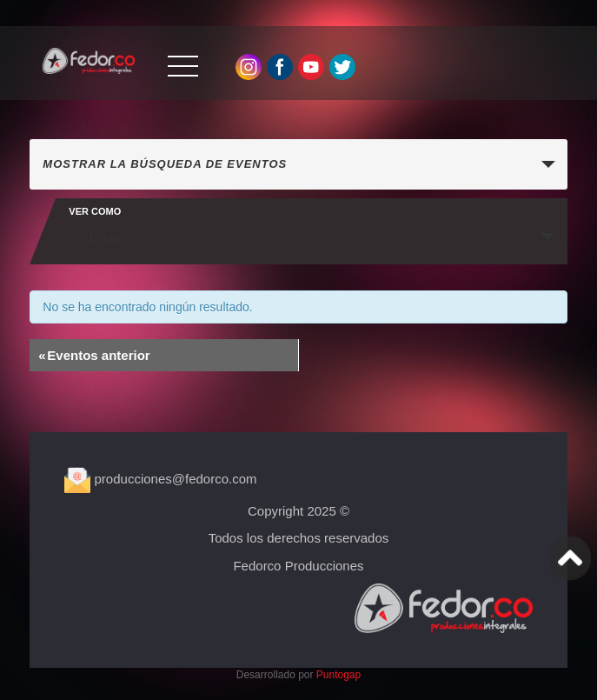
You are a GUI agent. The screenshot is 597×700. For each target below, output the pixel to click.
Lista (95, 238)
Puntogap (338, 675)
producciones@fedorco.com (160, 479)
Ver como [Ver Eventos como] (95, 212)
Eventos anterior (94, 355)
